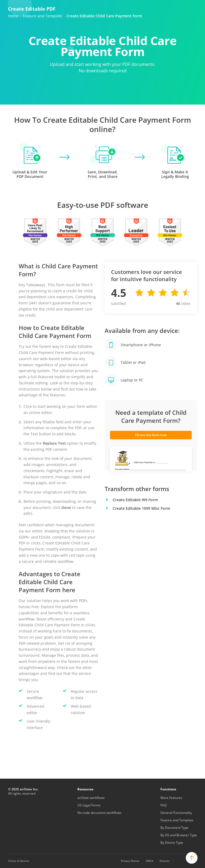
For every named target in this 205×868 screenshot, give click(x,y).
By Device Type (172, 843)
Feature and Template (177, 820)
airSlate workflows (91, 798)
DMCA (149, 861)
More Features (171, 798)
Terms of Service (19, 861)
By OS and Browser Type (179, 835)
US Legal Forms (89, 805)
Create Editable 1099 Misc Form (141, 508)
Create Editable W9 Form (135, 500)
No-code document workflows (99, 813)
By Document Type (174, 828)
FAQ (163, 805)
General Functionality (176, 813)
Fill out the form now (151, 435)
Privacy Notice (130, 861)
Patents (165, 861)
